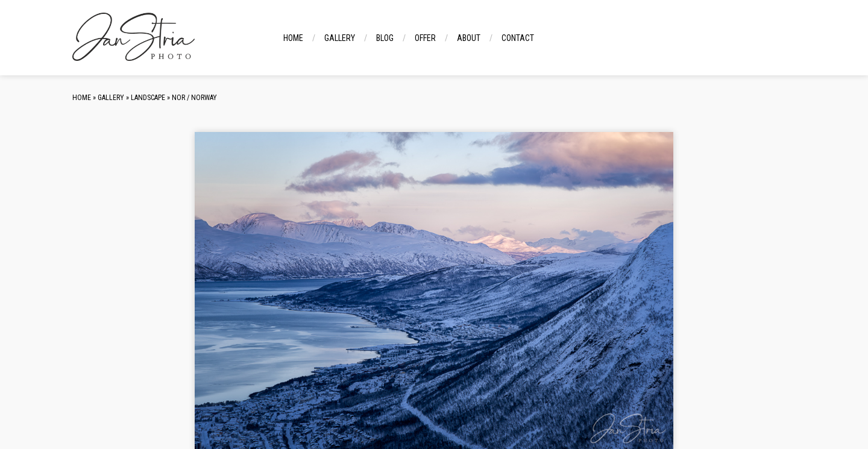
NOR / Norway (194, 98)
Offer (425, 38)
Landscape (148, 98)
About (469, 38)
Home (293, 38)
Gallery (340, 38)
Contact (518, 38)
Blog (385, 38)
